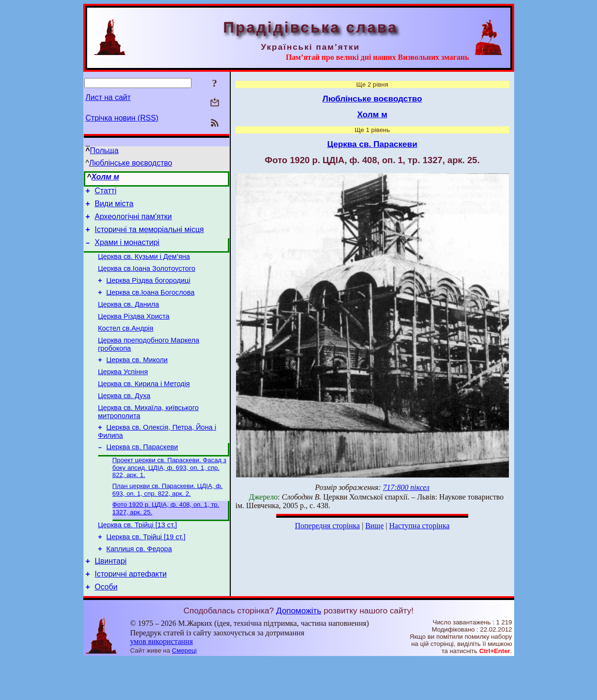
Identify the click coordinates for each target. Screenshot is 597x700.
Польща (104, 150)
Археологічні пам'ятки (133, 221)
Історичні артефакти (131, 613)
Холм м (105, 177)
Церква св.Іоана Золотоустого (147, 278)
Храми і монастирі (127, 250)
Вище (375, 526)
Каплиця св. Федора (139, 585)
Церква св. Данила (129, 319)
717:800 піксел (406, 487)
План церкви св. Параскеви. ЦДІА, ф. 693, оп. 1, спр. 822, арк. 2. (168, 520)
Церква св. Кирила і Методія (144, 407)
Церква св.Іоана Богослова (150, 305)
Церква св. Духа (124, 420)
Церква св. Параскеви (142, 476)
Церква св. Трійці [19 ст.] (146, 571)
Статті (106, 192)
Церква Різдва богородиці (148, 292)
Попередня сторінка (327, 526)
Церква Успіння (123, 393)
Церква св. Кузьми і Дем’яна (144, 265)
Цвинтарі (111, 598)
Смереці (184, 691)
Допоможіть (299, 651)
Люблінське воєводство (131, 163)
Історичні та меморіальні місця (149, 235)
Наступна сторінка (419, 526)
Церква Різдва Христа (134, 332)
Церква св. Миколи (137, 380)
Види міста (114, 206)
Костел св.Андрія (126, 345)
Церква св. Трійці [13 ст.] (138, 558)
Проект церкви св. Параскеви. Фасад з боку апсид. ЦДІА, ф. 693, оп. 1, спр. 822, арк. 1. (169, 497)
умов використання (162, 682)
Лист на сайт (108, 97)
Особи (106, 627)
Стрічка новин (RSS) (122, 118)
